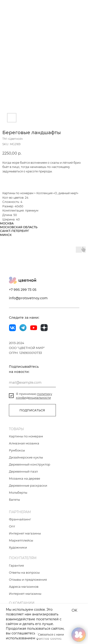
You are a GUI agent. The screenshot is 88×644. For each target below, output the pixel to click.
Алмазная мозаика (24, 443)
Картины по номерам (18, 193)
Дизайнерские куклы (26, 457)
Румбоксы (17, 450)
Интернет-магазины (25, 594)
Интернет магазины (25, 533)
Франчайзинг (20, 519)
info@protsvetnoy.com (28, 298)
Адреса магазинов (24, 587)
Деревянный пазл (23, 471)
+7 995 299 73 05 (23, 290)
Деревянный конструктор (30, 464)
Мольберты (18, 492)
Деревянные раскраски (28, 485)
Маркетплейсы (21, 540)
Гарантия (16, 565)
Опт (12, 526)
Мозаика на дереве (25, 478)
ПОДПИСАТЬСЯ (32, 410)
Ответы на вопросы (24, 572)
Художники (18, 547)
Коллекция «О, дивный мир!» (57, 193)
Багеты (14, 500)
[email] (32, 383)
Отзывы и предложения (28, 580)
